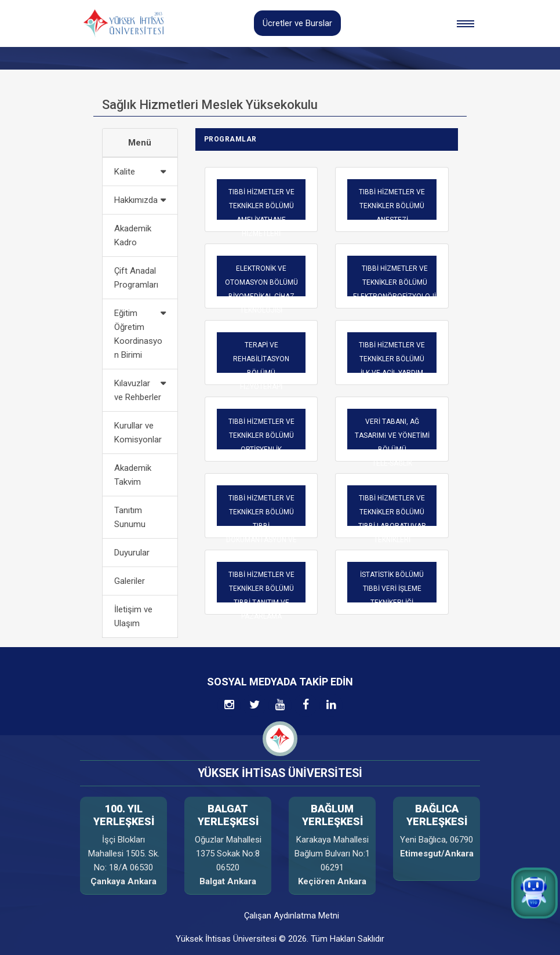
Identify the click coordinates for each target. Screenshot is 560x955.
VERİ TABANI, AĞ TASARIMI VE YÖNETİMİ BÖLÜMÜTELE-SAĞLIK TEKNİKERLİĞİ (392, 449)
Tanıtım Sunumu (130, 517)
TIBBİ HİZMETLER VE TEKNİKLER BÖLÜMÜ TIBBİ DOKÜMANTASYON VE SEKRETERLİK (261, 526)
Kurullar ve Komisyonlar (138, 433)
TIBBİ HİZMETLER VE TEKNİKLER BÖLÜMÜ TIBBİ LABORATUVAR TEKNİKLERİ (392, 519)
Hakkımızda (136, 200)
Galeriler (130, 581)
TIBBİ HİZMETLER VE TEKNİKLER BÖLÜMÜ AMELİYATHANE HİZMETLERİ (261, 213)
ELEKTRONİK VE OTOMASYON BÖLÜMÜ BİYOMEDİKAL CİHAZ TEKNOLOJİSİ (261, 289)
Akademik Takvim (133, 475)
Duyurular (132, 553)
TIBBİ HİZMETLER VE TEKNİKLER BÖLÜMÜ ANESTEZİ (392, 206)
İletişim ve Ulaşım (133, 616)
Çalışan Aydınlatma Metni (292, 916)
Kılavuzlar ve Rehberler (138, 390)
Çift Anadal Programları (136, 278)
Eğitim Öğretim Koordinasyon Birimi (138, 334)
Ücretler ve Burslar (297, 23)
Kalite (125, 172)
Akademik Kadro (133, 235)
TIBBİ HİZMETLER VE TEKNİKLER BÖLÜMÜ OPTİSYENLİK (261, 435)
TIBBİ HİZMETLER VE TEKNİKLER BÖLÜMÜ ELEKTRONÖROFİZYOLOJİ (394, 282)
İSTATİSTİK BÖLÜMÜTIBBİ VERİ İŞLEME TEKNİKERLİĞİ (392, 589)
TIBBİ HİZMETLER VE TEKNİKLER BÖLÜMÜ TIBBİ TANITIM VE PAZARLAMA (261, 595)
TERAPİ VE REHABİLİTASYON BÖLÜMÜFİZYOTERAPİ (261, 366)
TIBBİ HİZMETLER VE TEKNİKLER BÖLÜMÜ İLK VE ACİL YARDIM (392, 359)
